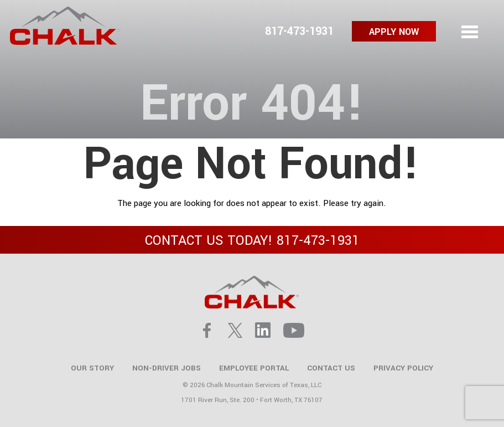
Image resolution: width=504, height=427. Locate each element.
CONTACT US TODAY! (252, 241)
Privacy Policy (403, 368)
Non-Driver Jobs (167, 368)
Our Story (92, 368)
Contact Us (331, 368)
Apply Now (394, 32)
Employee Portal (254, 368)
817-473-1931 (299, 31)
